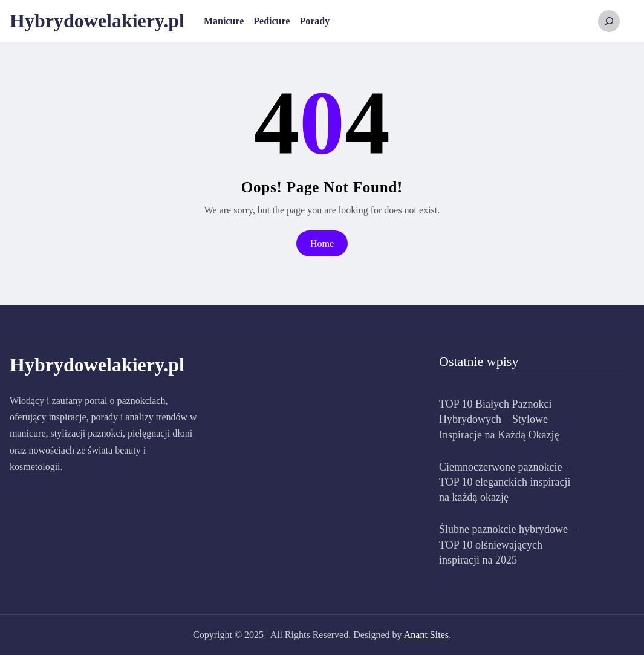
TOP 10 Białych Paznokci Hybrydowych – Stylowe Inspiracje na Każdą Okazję (499, 419)
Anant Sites (426, 635)
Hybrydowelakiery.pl (97, 21)
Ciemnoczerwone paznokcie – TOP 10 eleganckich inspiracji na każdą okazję (505, 482)
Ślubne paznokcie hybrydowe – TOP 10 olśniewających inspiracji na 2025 (507, 544)
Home (322, 243)
